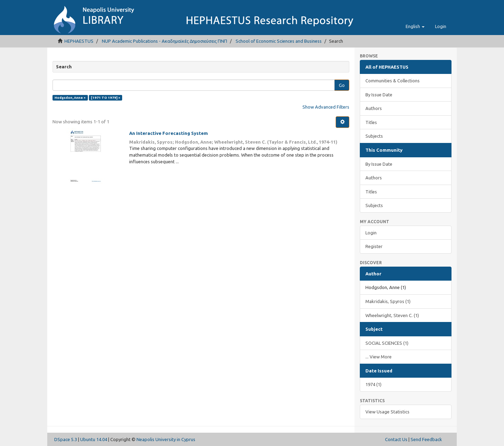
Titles (371, 122)
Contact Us (396, 439)
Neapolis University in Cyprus (166, 439)
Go (342, 85)
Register (374, 246)
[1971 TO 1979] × (106, 98)
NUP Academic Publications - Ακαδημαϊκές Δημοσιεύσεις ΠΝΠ (164, 41)
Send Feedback (426, 439)
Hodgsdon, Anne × (70, 98)
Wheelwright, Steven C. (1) (392, 315)
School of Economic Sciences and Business (279, 41)
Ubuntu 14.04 (94, 439)
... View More (379, 357)
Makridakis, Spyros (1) (388, 301)
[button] (415, 26)
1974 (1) (373, 384)
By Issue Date (379, 95)
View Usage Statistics (387, 412)
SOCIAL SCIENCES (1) (387, 343)
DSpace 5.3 (66, 439)
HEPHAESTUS (79, 41)
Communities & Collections (393, 81)
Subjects (374, 136)
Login (371, 233)
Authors (374, 108)
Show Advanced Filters (326, 107)
